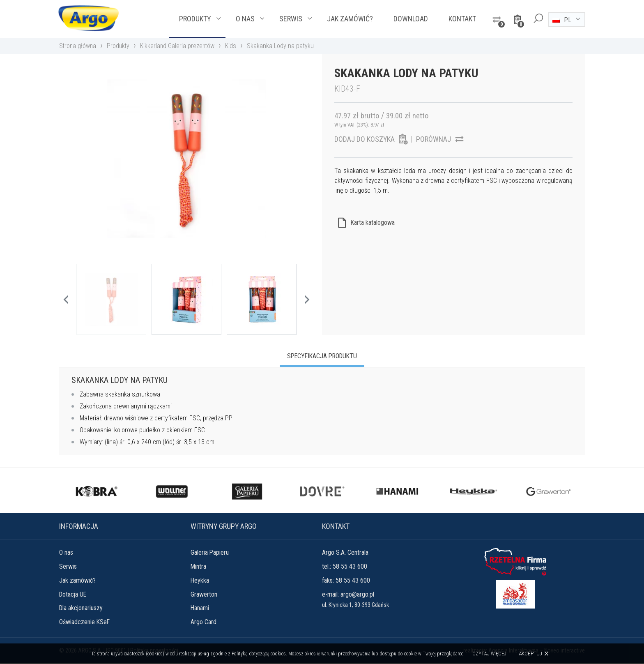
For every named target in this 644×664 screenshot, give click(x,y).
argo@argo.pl (357, 595)
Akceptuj (531, 654)
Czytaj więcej (490, 654)
